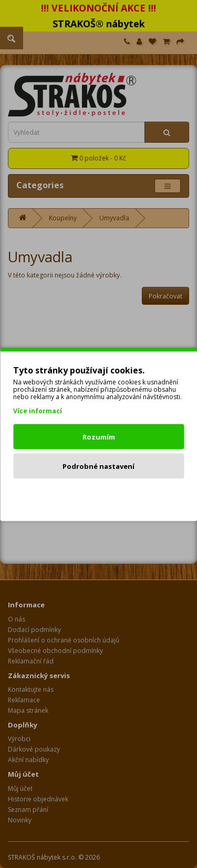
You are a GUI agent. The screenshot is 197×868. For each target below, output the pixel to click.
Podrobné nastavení (98, 466)
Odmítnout (98, 495)
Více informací (38, 410)
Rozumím (99, 436)
